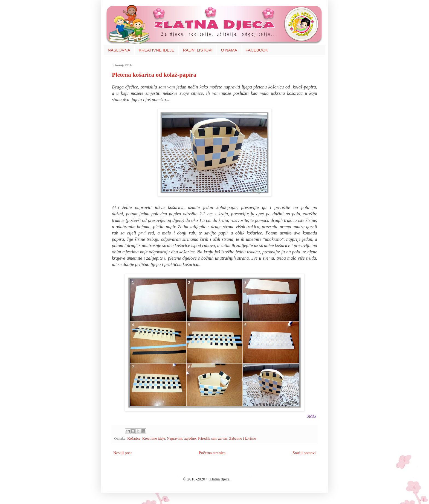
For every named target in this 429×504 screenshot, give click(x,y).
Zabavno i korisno (243, 438)
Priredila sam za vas (213, 438)
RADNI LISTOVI (198, 50)
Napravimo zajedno (181, 438)
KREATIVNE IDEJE (157, 50)
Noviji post (122, 453)
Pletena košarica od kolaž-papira (154, 75)
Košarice (134, 438)
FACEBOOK (257, 50)
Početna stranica (212, 453)
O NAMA (229, 50)
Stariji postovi (304, 453)
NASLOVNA (119, 50)
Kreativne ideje (154, 438)
